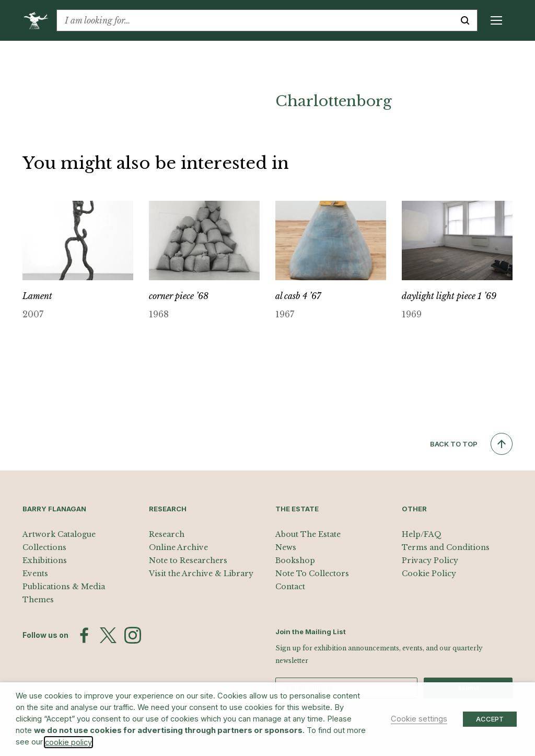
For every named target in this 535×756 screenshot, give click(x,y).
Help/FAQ (422, 534)
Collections (44, 547)
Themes (38, 600)
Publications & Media (64, 587)
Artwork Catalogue (59, 534)
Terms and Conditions (446, 547)
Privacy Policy (430, 560)
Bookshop (295, 560)
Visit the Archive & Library (201, 574)
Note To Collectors (312, 574)
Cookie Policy (429, 574)
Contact (290, 587)
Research (167, 534)
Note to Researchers (188, 560)
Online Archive (178, 547)
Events (35, 574)
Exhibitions (45, 560)
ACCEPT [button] (490, 719)
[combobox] (255, 20)
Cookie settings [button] (419, 719)
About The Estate (308, 534)
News (286, 547)
